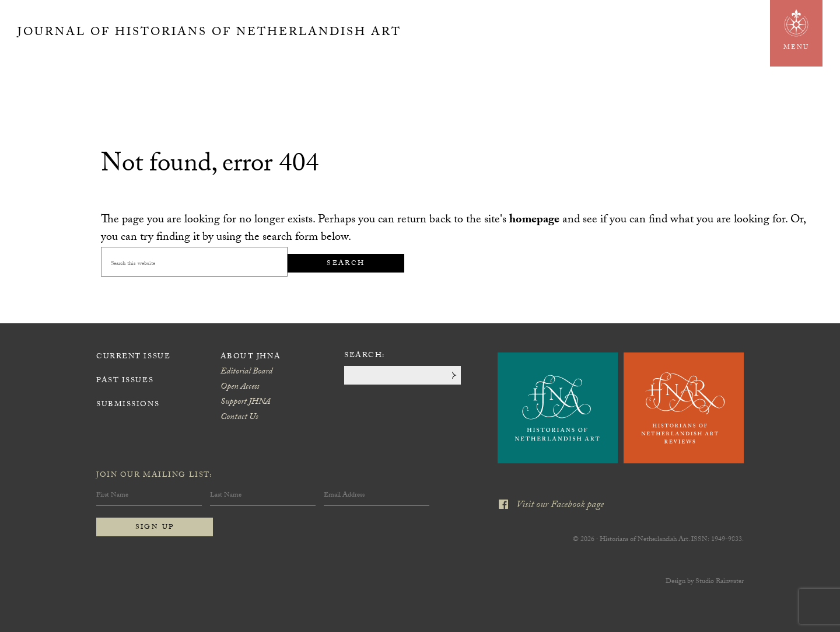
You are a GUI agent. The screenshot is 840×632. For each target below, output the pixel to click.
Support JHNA (245, 403)
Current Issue (133, 357)
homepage (534, 221)
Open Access (240, 387)
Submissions (128, 405)
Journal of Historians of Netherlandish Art (209, 33)
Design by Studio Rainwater (705, 582)
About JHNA (251, 357)
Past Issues (125, 381)
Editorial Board (246, 372)
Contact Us (239, 418)
